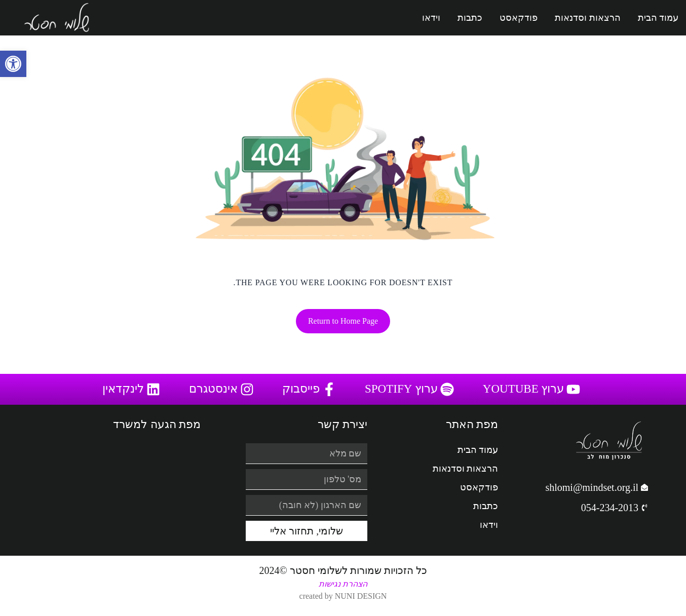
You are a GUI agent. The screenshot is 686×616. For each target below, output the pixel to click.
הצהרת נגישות (343, 584)
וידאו (431, 18)
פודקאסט (519, 18)
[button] (13, 64)
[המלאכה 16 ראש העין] (118, 492)
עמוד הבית (658, 18)
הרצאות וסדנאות (588, 18)
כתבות (470, 18)
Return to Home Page (343, 321)
